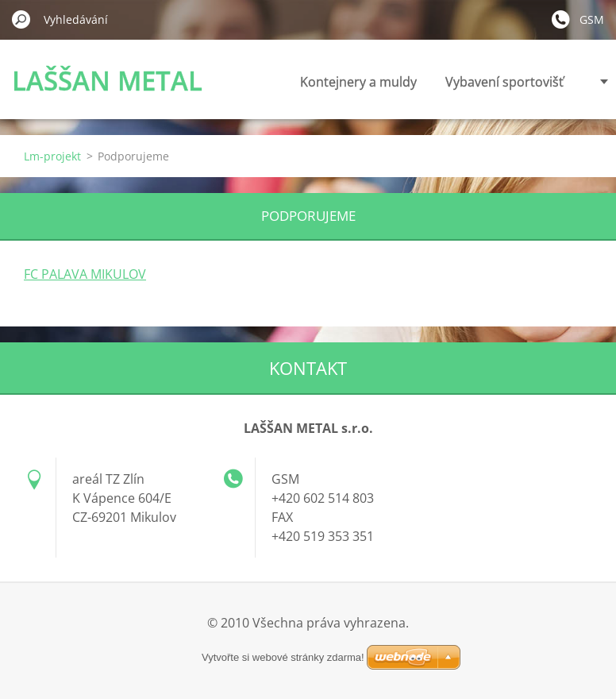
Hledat (21, 19)
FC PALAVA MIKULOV (85, 274)
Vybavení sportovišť (504, 82)
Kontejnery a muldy (358, 82)
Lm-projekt (52, 156)
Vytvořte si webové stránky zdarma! (283, 657)
